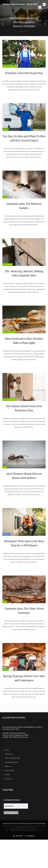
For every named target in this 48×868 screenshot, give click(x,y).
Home (7, 778)
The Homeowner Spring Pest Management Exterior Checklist (24, 22)
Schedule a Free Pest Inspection (24, 76)
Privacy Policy (9, 798)
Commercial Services (12, 790)
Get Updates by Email (12, 828)
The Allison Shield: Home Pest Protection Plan (24, 425)
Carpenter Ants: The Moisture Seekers (24, 214)
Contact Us (8, 807)
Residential (7, 557)
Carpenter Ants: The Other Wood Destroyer (24, 636)
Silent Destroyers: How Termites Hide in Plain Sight (24, 355)
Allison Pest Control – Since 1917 (20, 4)
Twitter (18, 864)
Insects (6, 135)
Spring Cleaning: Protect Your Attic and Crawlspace (24, 706)
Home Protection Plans (13, 786)
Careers (7, 803)
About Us (8, 794)
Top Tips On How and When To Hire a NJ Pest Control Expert (24, 144)
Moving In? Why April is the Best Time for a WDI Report (24, 566)
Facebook (30, 864)
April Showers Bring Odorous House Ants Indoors (24, 495)
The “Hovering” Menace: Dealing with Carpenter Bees (24, 285)
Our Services (9, 782)
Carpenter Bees (8, 276)
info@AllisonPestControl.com (28, 856)
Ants (5, 205)
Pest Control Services (10, 69)
